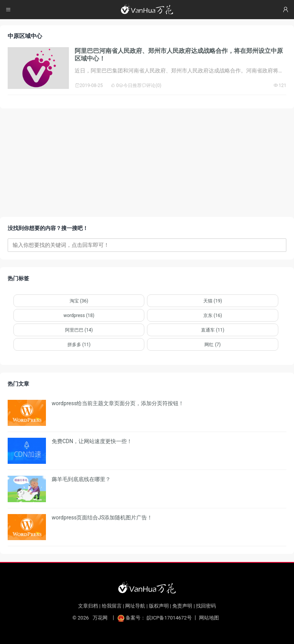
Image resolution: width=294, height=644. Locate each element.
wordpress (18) (79, 315)
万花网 (100, 618)
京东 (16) (213, 315)
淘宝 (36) (79, 301)
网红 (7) (212, 345)
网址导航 (135, 606)
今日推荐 (130, 85)
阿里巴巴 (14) (79, 330)
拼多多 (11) (79, 345)
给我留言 (112, 606)
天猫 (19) (213, 301)
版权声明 (159, 606)
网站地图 (209, 618)
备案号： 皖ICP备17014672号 (155, 618)
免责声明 (182, 606)
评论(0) (151, 85)
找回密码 (206, 606)
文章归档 (88, 606)
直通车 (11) (213, 330)
